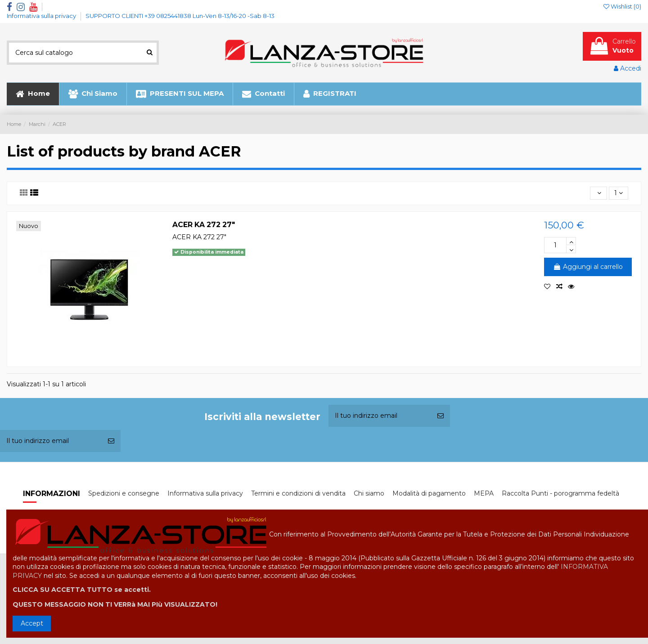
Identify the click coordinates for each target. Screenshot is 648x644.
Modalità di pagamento (429, 493)
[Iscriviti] (441, 416)
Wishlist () (622, 6)
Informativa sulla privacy (42, 16)
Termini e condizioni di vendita (298, 493)
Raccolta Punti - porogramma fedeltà (560, 493)
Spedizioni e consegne (124, 493)
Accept (32, 623)
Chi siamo (369, 493)
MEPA (484, 493)
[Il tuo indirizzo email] (380, 416)
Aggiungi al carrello (588, 267)
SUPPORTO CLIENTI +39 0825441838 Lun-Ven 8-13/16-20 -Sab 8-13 (180, 16)
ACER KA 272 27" (204, 225)
